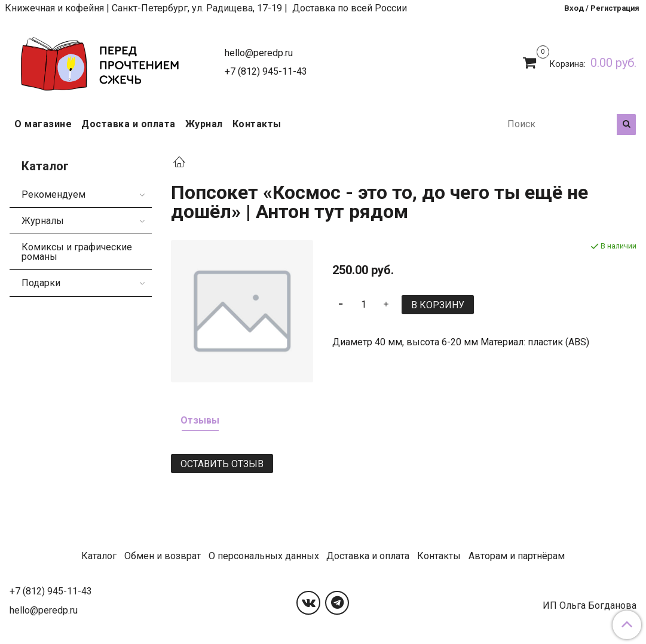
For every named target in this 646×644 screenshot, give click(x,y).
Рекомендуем (53, 194)
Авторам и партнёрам (517, 556)
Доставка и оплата (128, 124)
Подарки (41, 283)
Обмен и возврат (163, 556)
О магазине (43, 124)
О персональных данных (264, 556)
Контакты (257, 124)
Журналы (43, 221)
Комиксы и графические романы (77, 252)
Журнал (204, 124)
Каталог (99, 556)
